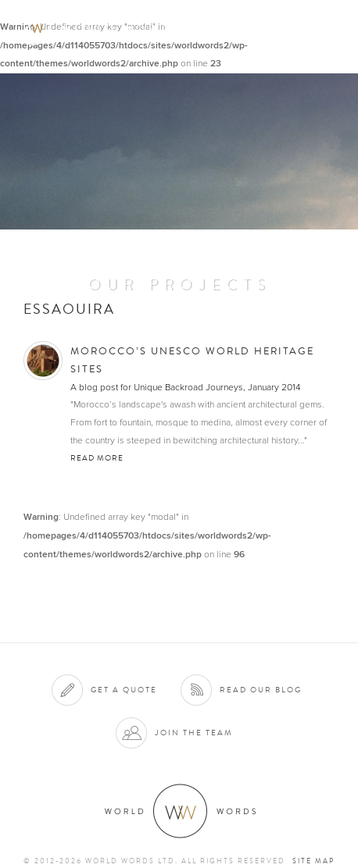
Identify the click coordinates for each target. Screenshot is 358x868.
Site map (313, 861)
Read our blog (261, 690)
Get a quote (124, 690)
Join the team (194, 733)
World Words (100, 28)
